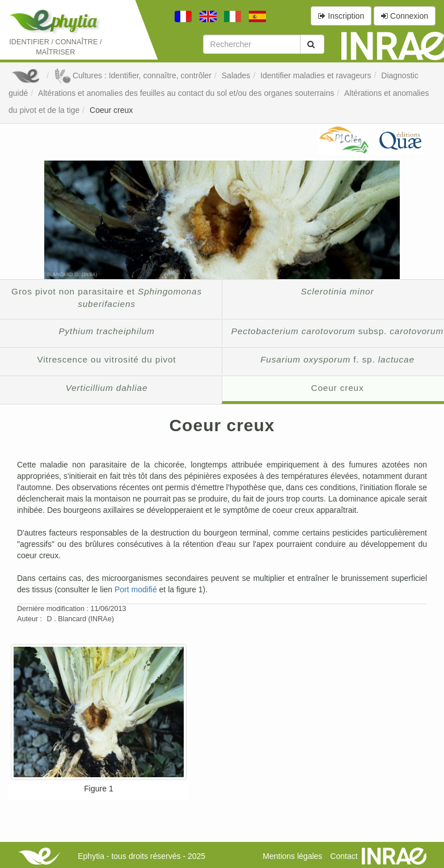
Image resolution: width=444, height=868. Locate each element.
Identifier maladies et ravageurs (316, 75)
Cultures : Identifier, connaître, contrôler (133, 75)
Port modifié (136, 589)
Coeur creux (111, 110)
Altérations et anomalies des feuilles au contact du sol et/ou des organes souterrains (186, 93)
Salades (236, 75)
